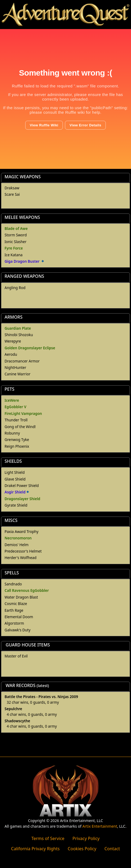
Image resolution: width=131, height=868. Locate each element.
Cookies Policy (82, 849)
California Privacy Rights (35, 849)
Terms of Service (48, 838)
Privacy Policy (86, 838)
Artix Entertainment (100, 826)
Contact (112, 849)
